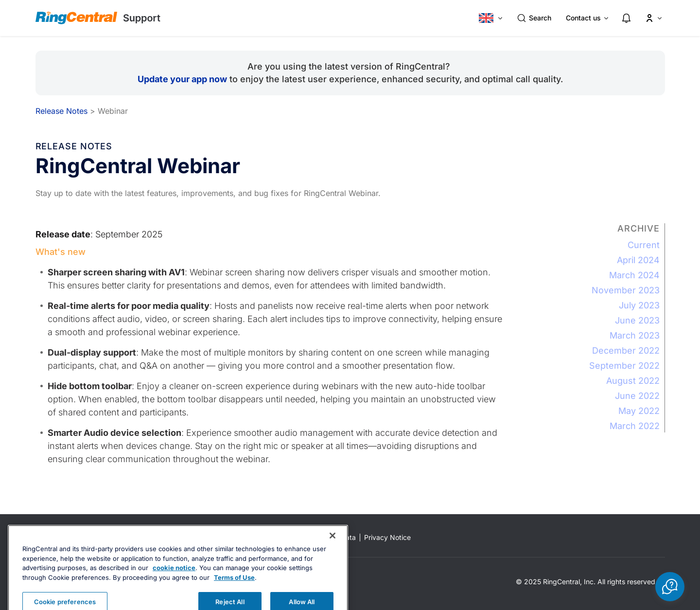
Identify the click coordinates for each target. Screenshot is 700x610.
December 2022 (626, 350)
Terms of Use (234, 593)
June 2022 (637, 396)
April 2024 (638, 260)
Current (644, 245)
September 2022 (624, 366)
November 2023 (626, 290)
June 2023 (637, 320)
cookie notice (174, 583)
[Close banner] (332, 551)
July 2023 (639, 305)
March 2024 (634, 275)
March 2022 (635, 426)
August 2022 (633, 381)
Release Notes (61, 111)
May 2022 (639, 411)
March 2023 (635, 335)
